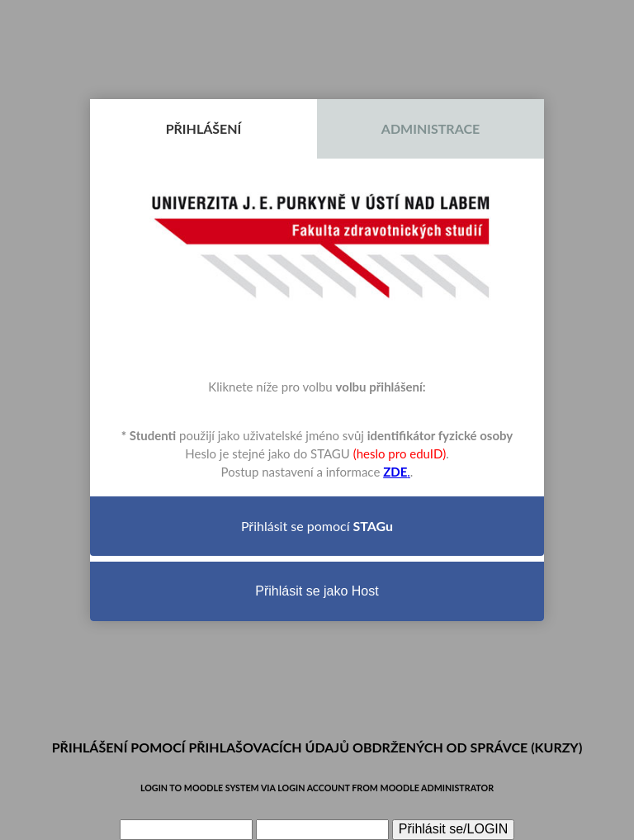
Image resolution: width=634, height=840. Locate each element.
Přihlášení (204, 128)
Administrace (431, 128)
